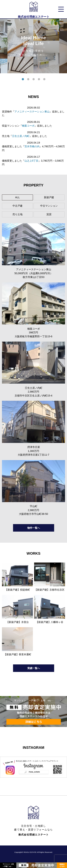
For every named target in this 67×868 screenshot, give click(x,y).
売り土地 (18, 214)
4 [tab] (39, 79)
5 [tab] (44, 79)
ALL (18, 197)
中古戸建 (18, 206)
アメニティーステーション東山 (32, 112)
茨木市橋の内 (32, 146)
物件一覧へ (34, 528)
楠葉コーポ (28, 126)
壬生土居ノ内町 (21, 136)
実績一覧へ (34, 668)
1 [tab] (23, 79)
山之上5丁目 (31, 161)
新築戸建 (49, 197)
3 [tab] (34, 79)
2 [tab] (28, 79)
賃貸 (49, 214)
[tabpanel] (33, 46)
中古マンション (49, 206)
